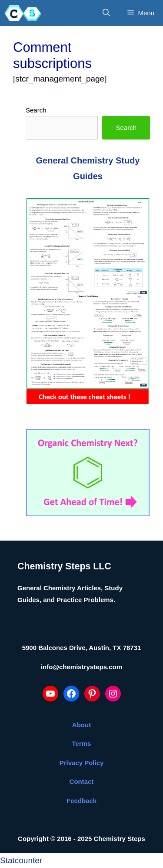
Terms (82, 744)
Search (36, 110)
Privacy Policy (82, 763)
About (81, 725)
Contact (82, 781)
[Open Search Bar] (106, 13)
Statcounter (21, 860)
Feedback (81, 801)
